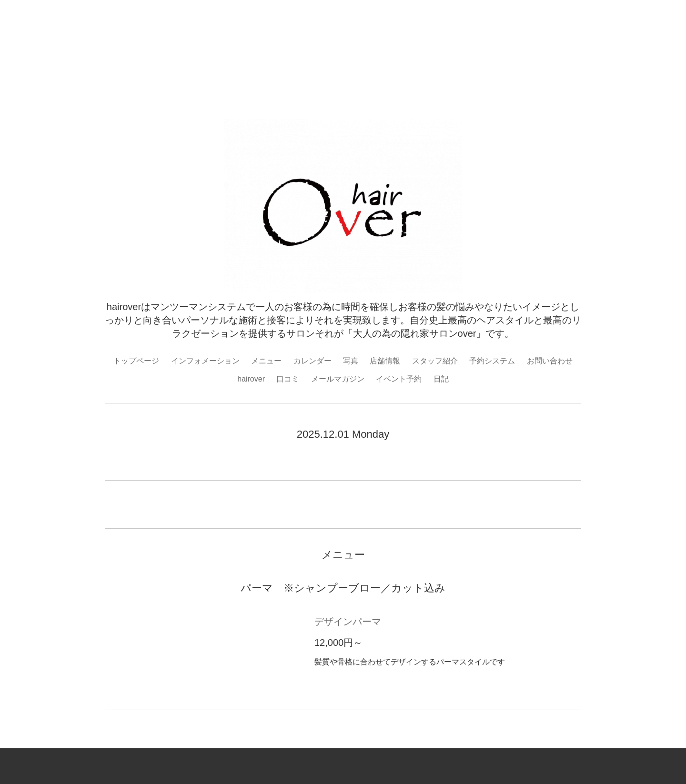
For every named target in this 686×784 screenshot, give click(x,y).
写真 (351, 361)
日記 (441, 379)
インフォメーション (205, 361)
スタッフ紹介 (435, 361)
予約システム (492, 361)
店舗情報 (385, 361)
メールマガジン (338, 379)
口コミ (288, 379)
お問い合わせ (550, 361)
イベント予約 (399, 379)
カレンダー (313, 361)
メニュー (266, 361)
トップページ (136, 361)
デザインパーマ (348, 622)
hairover (251, 379)
